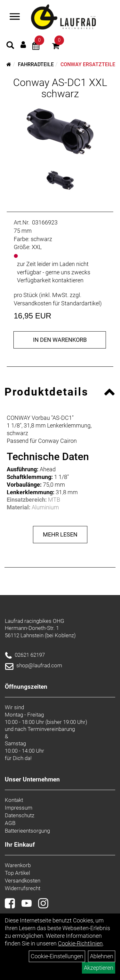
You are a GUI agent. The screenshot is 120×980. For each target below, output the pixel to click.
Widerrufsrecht (23, 888)
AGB (10, 823)
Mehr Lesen (60, 534)
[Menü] (15, 17)
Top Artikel (17, 873)
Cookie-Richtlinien (80, 943)
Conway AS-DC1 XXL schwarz (60, 88)
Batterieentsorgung (27, 831)
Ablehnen (102, 956)
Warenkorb (18, 865)
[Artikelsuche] (10, 46)
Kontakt (14, 800)
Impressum (19, 808)
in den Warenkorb (60, 340)
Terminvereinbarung (51, 729)
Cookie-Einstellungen (57, 956)
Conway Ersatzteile (88, 64)
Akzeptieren (99, 968)
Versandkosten (23, 881)
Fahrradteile (36, 64)
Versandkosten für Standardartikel (57, 303)
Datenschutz (20, 815)
